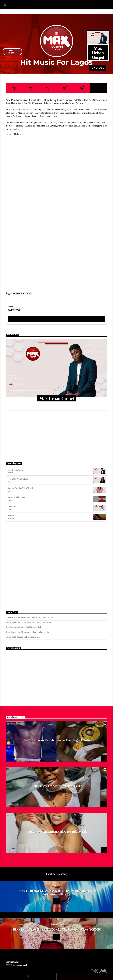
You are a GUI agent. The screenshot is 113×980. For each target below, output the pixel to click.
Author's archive (57, 319)
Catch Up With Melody (18, 479)
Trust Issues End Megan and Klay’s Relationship (27, 632)
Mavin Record (24, 293)
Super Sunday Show (16, 497)
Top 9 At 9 (12, 507)
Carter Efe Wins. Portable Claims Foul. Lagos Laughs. (30, 618)
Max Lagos (13, 52)
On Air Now (98, 68)
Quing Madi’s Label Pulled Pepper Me (23, 637)
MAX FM (11, 757)
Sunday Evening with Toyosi (20, 488)
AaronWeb (14, 310)
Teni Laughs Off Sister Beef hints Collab (23, 627)
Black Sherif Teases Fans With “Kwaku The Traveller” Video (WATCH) (57, 929)
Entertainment (15, 724)
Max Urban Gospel (16, 470)
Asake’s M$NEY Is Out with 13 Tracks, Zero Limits (29, 622)
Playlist (11, 516)
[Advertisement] (56, 436)
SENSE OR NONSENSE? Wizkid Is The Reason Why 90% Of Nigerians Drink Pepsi (57, 892)
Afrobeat (12, 770)
